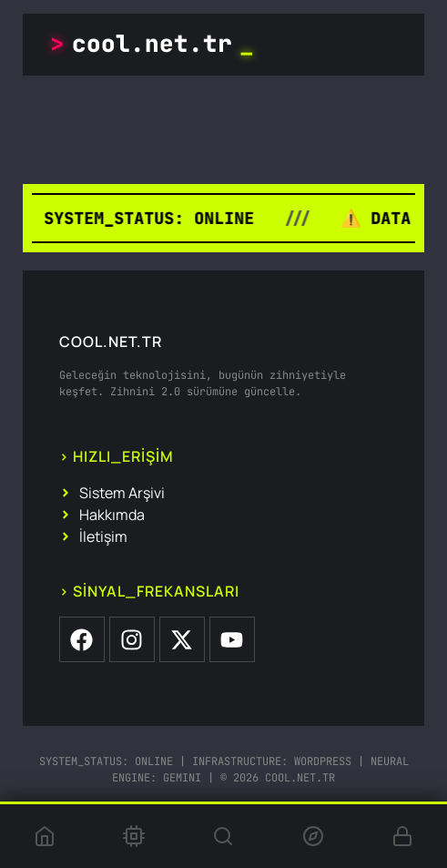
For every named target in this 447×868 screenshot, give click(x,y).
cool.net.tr (152, 44)
